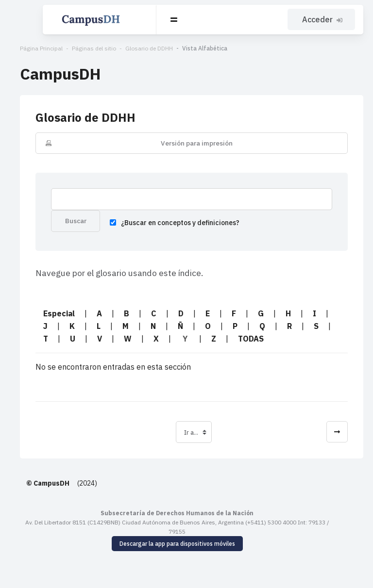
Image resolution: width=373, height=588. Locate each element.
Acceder (324, 19)
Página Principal (31, 48)
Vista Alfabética (195, 48)
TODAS (191, 340)
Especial (49, 315)
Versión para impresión (191, 143)
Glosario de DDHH (139, 48)
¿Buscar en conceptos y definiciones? (163, 224)
